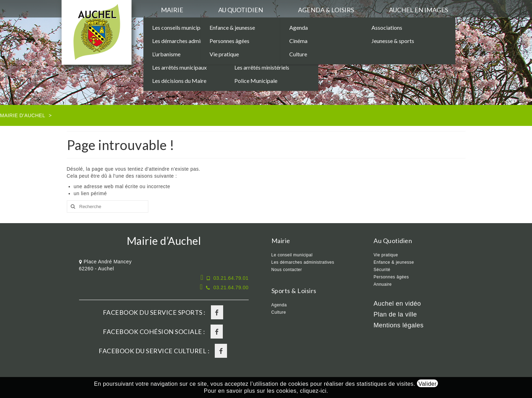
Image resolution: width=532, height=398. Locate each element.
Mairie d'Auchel (23, 115)
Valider (427, 384)
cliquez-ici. (314, 391)
